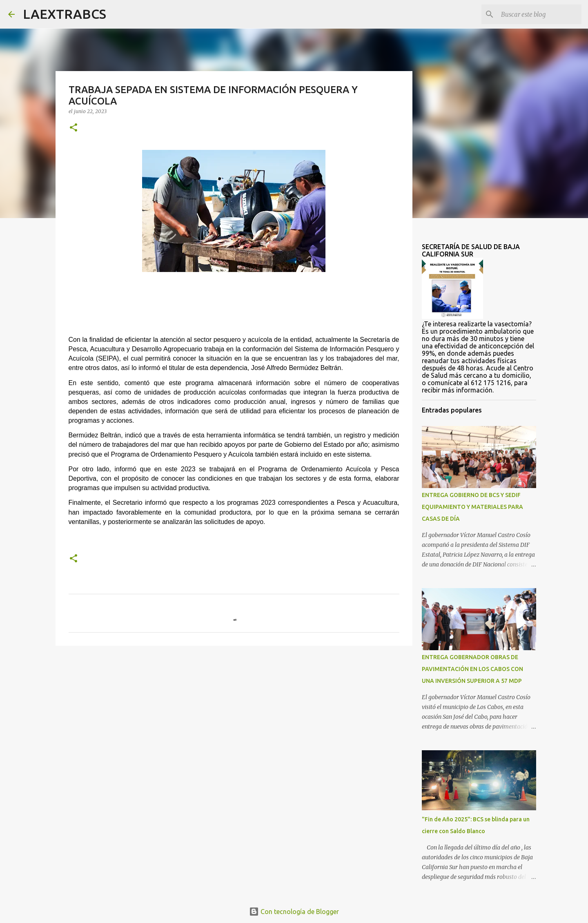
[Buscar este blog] (539, 14)
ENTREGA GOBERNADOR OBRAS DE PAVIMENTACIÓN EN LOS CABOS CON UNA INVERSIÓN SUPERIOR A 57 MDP (472, 669)
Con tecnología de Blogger (294, 912)
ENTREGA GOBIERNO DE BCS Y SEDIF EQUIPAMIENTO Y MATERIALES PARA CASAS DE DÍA (472, 507)
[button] (73, 128)
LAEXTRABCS (65, 14)
